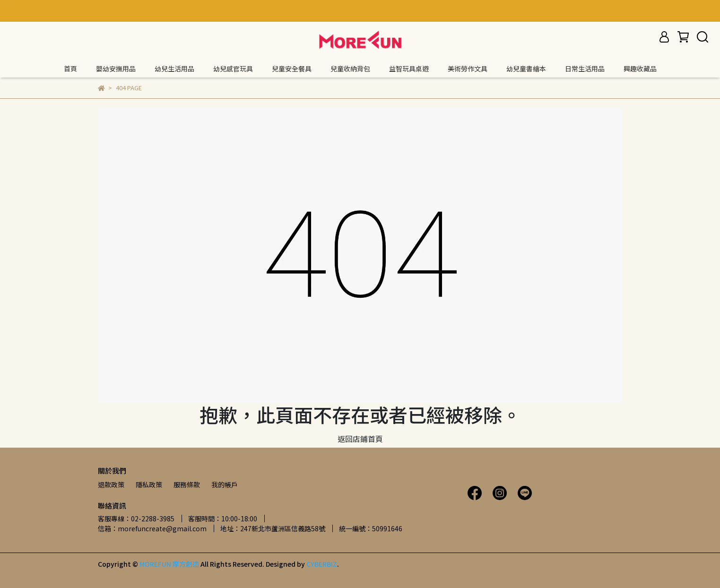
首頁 (70, 69)
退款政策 (111, 484)
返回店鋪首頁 (360, 439)
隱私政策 (149, 484)
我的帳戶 (225, 484)
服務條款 (187, 484)
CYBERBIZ (322, 564)
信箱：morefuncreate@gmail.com (152, 528)
